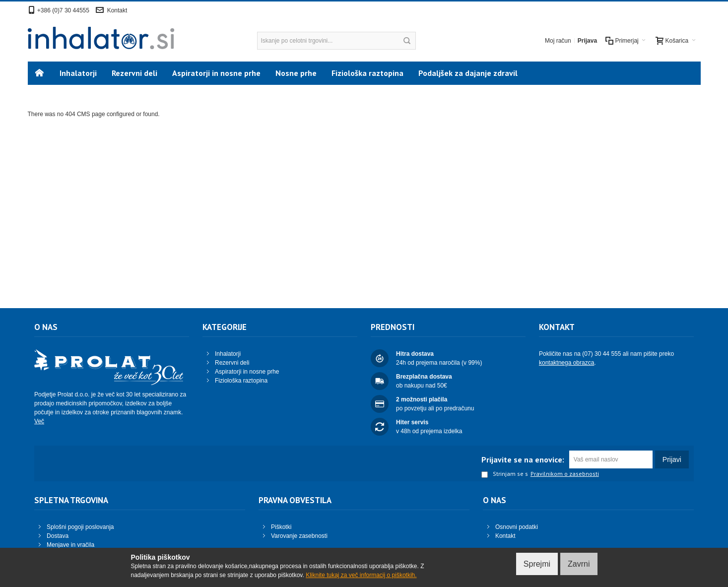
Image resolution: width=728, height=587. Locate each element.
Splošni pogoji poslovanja (80, 527)
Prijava (587, 41)
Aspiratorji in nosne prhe (247, 372)
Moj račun (558, 41)
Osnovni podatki (517, 527)
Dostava (58, 536)
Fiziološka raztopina (241, 381)
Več (39, 421)
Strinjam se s (505, 474)
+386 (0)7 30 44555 (63, 10)
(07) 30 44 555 (601, 354)
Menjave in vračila (70, 545)
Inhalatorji (228, 354)
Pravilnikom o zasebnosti (565, 474)
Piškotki (281, 527)
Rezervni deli (232, 363)
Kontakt (117, 10)
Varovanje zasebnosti (299, 536)
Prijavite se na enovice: (523, 459)
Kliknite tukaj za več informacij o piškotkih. (361, 575)
